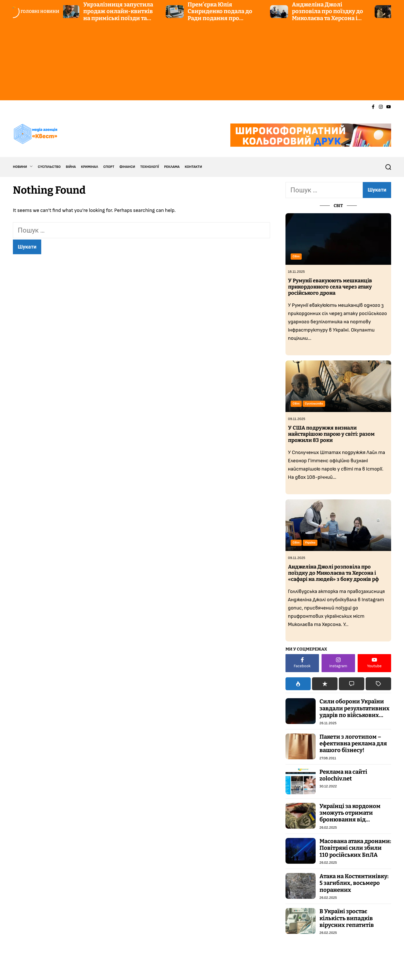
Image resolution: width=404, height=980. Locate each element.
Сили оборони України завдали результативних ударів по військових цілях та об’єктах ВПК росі (355, 715)
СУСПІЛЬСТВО (49, 167)
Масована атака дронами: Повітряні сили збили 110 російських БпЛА (355, 848)
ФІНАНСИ (127, 167)
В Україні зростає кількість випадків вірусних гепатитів (347, 918)
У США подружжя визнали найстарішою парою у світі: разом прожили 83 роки (331, 434)
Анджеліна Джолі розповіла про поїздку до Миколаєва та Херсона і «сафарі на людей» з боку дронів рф (329, 18)
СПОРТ (109, 167)
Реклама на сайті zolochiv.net (343, 775)
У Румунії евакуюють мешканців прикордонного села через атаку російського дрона (330, 287)
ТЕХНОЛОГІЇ (150, 167)
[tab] (298, 684)
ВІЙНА (71, 167)
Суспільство (314, 404)
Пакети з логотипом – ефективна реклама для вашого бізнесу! (353, 744)
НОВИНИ (23, 167)
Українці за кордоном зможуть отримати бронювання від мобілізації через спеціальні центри (350, 820)
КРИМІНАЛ (89, 167)
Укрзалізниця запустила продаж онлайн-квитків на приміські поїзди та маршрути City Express (120, 15)
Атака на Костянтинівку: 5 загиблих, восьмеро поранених (354, 883)
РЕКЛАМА (172, 167)
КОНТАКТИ (193, 167)
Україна (310, 543)
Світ (296, 256)
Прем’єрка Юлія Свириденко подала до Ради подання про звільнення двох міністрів (227, 15)
